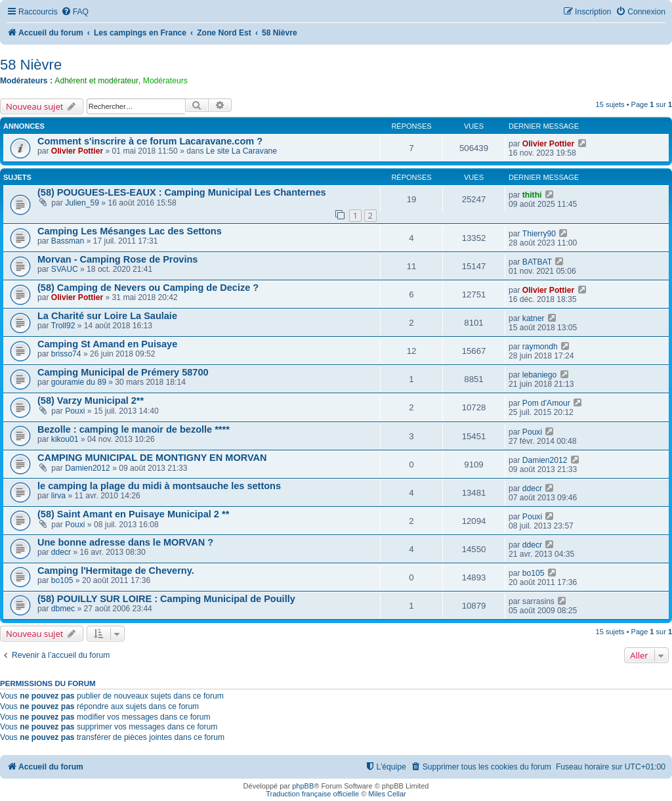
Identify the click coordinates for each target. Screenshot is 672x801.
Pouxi (75, 411)
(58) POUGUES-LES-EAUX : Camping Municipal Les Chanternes (182, 192)
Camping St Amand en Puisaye (107, 344)
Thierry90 (539, 234)
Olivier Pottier (77, 151)
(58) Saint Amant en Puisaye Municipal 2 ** (133, 514)
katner (534, 318)
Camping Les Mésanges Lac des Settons (130, 231)
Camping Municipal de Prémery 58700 (123, 372)
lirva (58, 496)
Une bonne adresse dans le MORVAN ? (125, 542)
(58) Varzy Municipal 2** (91, 401)
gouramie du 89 (79, 382)
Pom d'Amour (546, 403)
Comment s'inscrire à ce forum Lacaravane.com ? (150, 141)
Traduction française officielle (312, 794)
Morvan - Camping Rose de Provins (117, 259)
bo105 (62, 580)
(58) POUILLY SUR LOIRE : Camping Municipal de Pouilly (166, 599)
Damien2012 (88, 468)
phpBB (303, 786)
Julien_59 (82, 203)
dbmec (63, 609)
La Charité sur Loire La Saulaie (107, 316)
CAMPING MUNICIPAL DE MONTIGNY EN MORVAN (152, 458)
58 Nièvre (31, 65)
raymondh (540, 347)
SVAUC (65, 269)
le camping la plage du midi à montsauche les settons (159, 486)
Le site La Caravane (241, 151)
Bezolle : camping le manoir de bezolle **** (134, 429)
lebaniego (539, 375)
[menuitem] (75, 12)
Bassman (68, 241)
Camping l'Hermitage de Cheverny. (116, 571)
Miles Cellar (387, 794)
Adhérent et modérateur (96, 81)
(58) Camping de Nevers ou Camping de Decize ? (148, 288)
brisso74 (66, 354)
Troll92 (63, 326)
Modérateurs (165, 81)
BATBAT (537, 262)
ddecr (532, 488)
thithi (532, 195)
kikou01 (65, 439)
